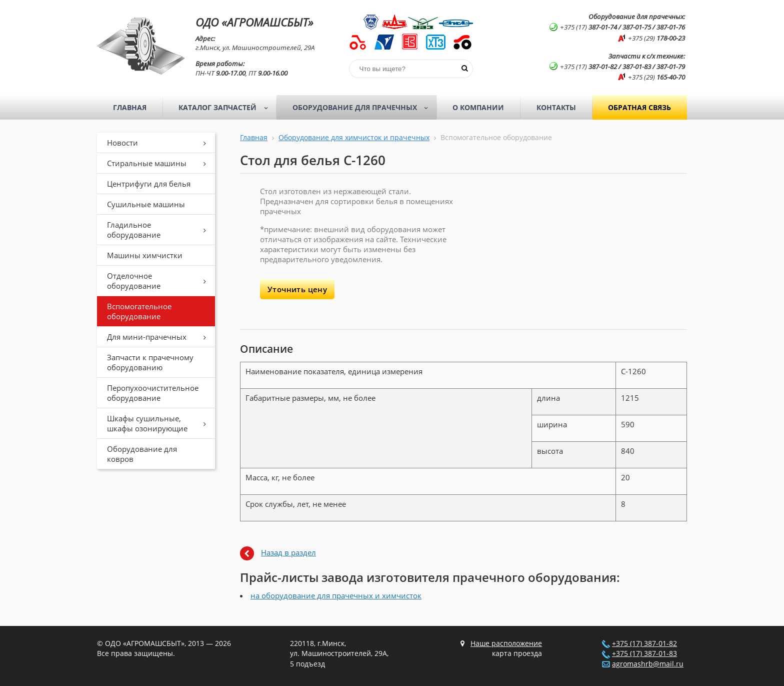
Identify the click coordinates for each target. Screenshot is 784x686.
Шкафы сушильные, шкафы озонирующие (160, 423)
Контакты (556, 107)
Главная (130, 107)
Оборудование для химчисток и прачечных (354, 138)
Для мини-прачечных (160, 337)
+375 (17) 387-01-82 (644, 643)
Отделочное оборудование (160, 281)
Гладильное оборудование (160, 230)
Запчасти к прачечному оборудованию (150, 362)
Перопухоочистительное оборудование (153, 393)
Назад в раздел (288, 552)
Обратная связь (639, 107)
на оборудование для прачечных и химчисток (336, 595)
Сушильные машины (146, 204)
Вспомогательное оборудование (139, 311)
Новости (160, 143)
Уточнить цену (297, 289)
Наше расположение (506, 643)
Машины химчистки (145, 255)
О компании (478, 107)
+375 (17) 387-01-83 (644, 653)
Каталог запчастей (226, 108)
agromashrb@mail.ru (648, 664)
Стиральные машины (160, 163)
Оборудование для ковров (142, 454)
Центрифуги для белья (149, 184)
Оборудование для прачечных (363, 108)
